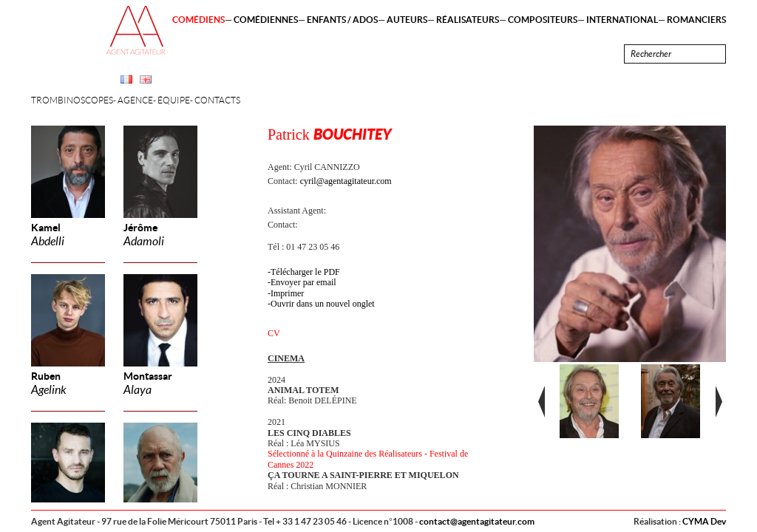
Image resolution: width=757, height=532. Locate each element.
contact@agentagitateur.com (477, 521)
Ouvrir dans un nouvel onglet (323, 304)
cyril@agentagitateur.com (346, 181)
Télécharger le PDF (305, 272)
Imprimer (287, 293)
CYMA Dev (704, 521)
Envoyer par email (303, 282)
